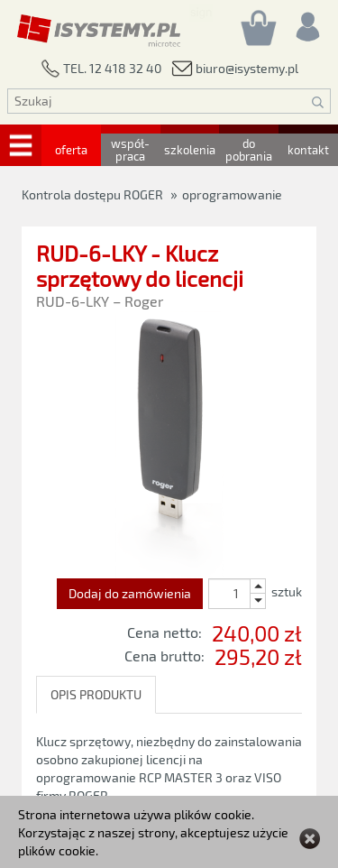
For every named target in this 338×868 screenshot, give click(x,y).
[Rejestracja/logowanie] (306, 22)
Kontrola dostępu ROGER (92, 194)
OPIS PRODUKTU (96, 694)
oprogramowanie (232, 194)
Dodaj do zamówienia (130, 593)
